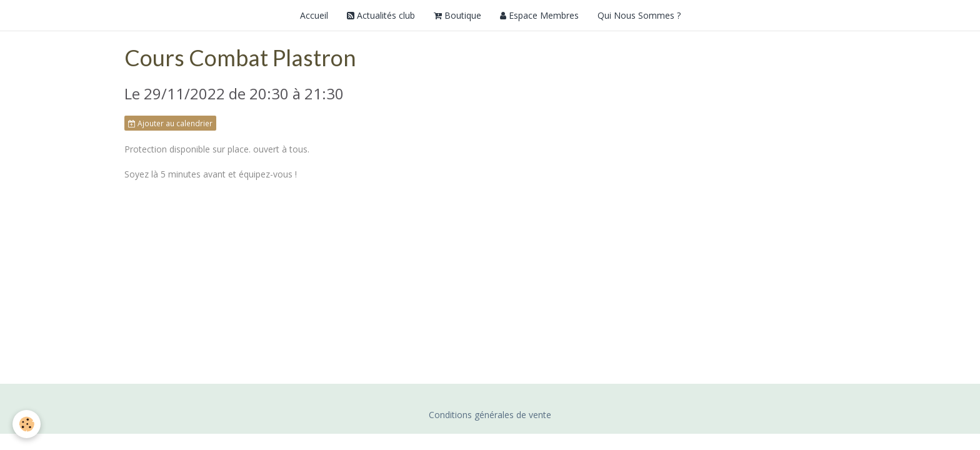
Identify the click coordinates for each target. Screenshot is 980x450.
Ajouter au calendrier (170, 123)
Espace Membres (539, 15)
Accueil (314, 15)
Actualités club (381, 15)
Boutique (457, 15)
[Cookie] (27, 424)
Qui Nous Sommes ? (639, 15)
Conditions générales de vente (490, 415)
